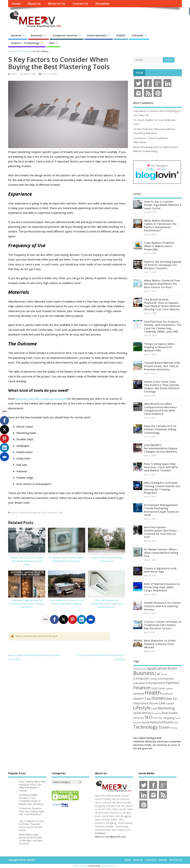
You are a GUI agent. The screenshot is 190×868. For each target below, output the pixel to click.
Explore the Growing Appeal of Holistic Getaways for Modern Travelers (163, 265)
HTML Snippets (81, 866)
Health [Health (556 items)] (153, 693)
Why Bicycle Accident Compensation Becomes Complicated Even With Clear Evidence (160, 409)
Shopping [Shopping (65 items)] (169, 718)
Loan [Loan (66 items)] (154, 708)
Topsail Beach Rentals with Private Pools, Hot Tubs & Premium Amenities (162, 366)
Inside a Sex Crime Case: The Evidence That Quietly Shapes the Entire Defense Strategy (162, 387)
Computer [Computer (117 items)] (141, 678)
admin (14, 74)
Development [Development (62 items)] (166, 679)
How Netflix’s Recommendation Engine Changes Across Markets (161, 448)
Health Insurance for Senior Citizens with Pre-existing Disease (162, 606)
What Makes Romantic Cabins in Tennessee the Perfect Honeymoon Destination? (160, 225)
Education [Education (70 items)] (139, 683)
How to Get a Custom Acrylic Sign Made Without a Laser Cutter (27, 561)
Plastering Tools (55, 513)
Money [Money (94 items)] (147, 713)
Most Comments (143, 103)
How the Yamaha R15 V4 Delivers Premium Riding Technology (160, 429)
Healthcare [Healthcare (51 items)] (167, 694)
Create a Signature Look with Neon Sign (160, 570)
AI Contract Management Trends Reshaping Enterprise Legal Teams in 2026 (161, 510)
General (16, 35)
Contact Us (80, 4)
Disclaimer (103, 4)
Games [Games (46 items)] (169, 689)
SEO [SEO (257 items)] (148, 717)
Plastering (24, 513)
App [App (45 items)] (144, 669)
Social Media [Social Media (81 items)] (150, 722)
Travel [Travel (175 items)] (164, 727)
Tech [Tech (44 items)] (176, 722)
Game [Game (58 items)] (161, 688)
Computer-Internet (65, 35)
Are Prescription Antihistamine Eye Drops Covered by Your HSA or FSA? (160, 532)
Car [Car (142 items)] (158, 674)
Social (139, 73)
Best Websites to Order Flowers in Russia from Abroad (160, 644)
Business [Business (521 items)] (144, 673)
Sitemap (163, 860)
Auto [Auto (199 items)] (172, 668)
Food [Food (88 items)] (154, 688)
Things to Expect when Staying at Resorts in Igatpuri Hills (159, 347)
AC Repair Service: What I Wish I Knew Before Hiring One (67, 559)
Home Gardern (50, 74)
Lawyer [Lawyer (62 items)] (170, 703)
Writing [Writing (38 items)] (174, 728)
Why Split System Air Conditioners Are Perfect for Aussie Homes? (106, 604)
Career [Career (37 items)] (164, 674)
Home (16, 4)
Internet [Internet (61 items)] (154, 703)
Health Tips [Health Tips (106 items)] (142, 699)
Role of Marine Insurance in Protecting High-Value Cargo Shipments (162, 587)
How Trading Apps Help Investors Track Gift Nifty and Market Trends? (161, 467)
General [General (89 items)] (139, 693)
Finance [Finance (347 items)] (142, 688)
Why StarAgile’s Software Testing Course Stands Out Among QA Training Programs (162, 488)
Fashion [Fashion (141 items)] (173, 683)
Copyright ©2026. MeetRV (21, 860)
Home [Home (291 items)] (158, 698)
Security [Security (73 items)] (139, 718)
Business (37, 35)
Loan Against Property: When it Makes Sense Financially (159, 246)
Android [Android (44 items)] (137, 669)
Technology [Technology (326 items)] (145, 727)
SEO (52, 43)
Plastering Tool (38, 513)
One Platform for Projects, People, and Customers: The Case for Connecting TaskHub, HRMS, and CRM (163, 326)
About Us (34, 4)
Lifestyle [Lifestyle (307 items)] (142, 708)
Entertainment (97, 35)
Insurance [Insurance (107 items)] (141, 703)
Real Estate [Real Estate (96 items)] (170, 713)
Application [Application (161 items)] (157, 668)
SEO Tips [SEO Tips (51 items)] (158, 718)
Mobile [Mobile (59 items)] (137, 713)
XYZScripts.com (109, 866)
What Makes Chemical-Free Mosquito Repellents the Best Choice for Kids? (162, 284)
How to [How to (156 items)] (170, 698)
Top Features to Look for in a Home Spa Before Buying (67, 602)
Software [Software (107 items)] (166, 722)
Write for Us (57, 4)
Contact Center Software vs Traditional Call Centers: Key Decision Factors (163, 625)
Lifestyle (137, 35)
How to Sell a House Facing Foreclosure (106, 559)
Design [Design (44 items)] (154, 679)
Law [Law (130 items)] (162, 703)
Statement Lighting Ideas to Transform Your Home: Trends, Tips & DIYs (27, 604)
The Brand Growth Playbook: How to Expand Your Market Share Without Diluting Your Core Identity (162, 304)
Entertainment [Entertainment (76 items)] (156, 683)
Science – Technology (25, 43)
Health (121, 35)
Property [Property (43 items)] (157, 713)
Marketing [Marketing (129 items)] (166, 708)
